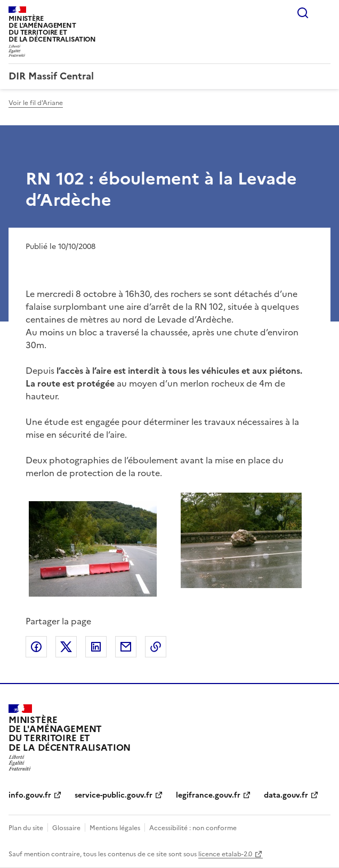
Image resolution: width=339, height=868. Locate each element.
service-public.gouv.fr (114, 795)
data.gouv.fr (286, 795)
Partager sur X (66, 647)
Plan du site (26, 828)
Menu (324, 13)
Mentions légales (115, 828)
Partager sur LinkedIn (96, 647)
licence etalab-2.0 (225, 854)
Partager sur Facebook (36, 647)
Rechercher (303, 13)
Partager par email (126, 647)
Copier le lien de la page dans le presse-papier (156, 647)
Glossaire (66, 828)
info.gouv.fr (30, 795)
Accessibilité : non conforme (193, 828)
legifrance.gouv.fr (208, 795)
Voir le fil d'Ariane (36, 103)
